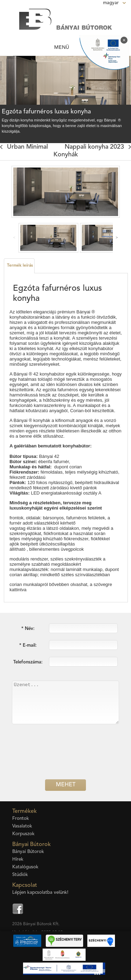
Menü (62, 47)
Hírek (18, 859)
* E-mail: (28, 645)
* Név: (28, 629)
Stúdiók (20, 875)
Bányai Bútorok (28, 852)
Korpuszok (23, 834)
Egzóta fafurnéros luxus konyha (46, 112)
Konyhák (66, 155)
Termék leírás (20, 266)
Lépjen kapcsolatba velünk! (40, 893)
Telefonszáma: (28, 662)
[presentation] (66, 759)
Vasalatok (22, 826)
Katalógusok (25, 867)
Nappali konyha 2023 (94, 147)
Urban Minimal (27, 147)
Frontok (21, 819)
